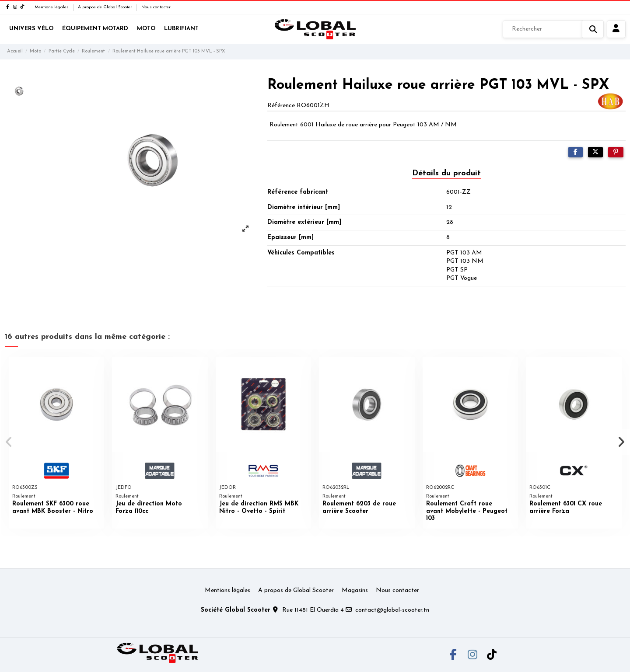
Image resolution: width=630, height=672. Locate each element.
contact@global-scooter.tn (392, 610)
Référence (281, 106)
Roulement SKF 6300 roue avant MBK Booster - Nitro (53, 508)
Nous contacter (156, 7)
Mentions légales (52, 7)
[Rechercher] (553, 29)
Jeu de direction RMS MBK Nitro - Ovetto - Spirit (259, 508)
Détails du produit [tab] (446, 173)
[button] (9, 442)
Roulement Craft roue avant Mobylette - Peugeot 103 (467, 511)
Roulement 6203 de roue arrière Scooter (359, 508)
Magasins (355, 590)
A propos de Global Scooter (106, 7)
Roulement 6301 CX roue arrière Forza (566, 508)
